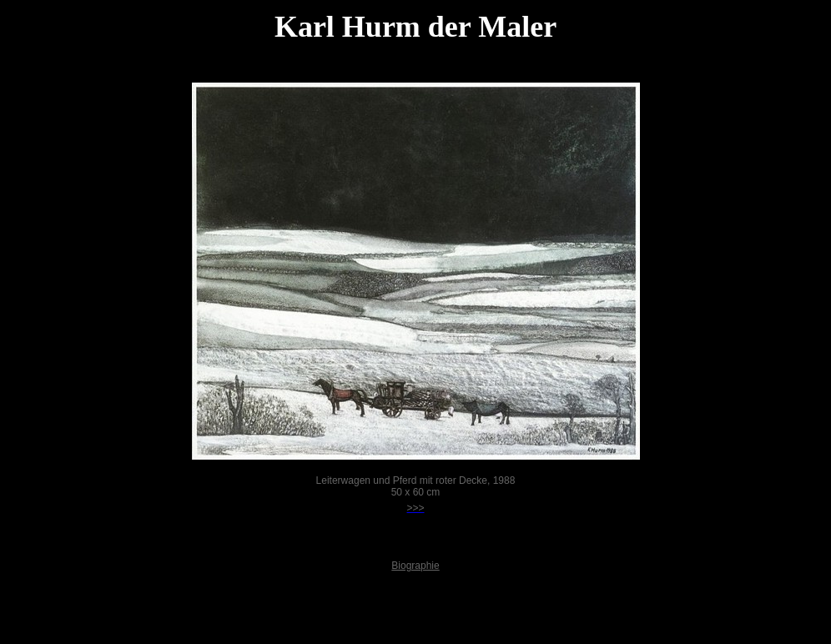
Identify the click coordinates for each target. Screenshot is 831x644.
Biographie (415, 566)
